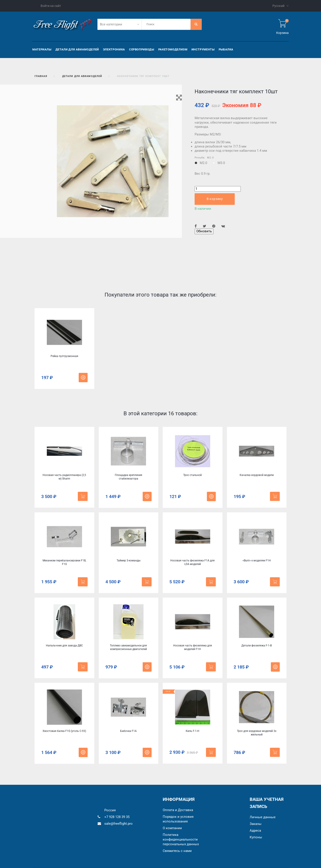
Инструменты (203, 49)
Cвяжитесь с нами (177, 851)
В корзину (215, 199)
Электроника (114, 49)
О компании (172, 828)
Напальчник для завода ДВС (64, 646)
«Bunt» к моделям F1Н (257, 561)
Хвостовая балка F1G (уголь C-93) (64, 731)
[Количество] (218, 189)
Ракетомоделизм (173, 49)
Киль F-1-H (192, 731)
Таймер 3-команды (129, 561)
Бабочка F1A (128, 731)
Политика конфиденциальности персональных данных (181, 839)
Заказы (256, 824)
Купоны (256, 837)
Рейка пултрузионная (64, 356)
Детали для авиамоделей (77, 49)
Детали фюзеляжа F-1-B (257, 646)
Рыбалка (226, 49)
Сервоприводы (142, 49)
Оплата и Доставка (178, 810)
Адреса (255, 831)
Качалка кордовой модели (257, 475)
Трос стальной (192, 475)
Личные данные (263, 817)
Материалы (42, 49)
